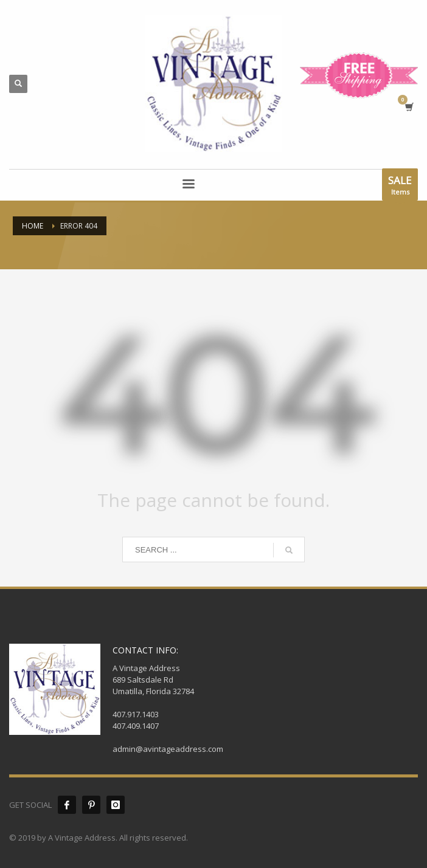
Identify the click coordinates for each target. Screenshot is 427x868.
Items (400, 187)
